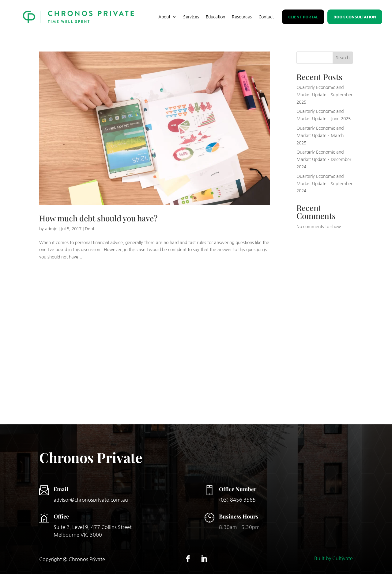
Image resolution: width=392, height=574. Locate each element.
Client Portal (303, 17)
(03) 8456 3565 (237, 500)
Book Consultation (355, 17)
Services (191, 17)
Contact (266, 17)
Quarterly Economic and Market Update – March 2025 (320, 136)
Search (343, 58)
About (164, 17)
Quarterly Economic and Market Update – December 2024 (324, 159)
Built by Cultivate (334, 558)
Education (215, 17)
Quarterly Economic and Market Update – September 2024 (324, 184)
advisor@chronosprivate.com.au (91, 500)
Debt (90, 229)
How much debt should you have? (98, 218)
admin (51, 229)
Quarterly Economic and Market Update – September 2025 (324, 95)
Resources (242, 17)
